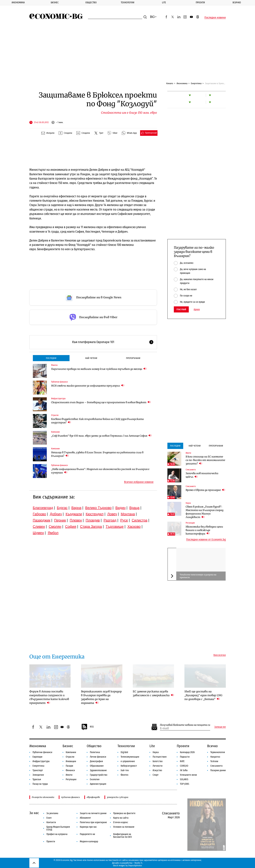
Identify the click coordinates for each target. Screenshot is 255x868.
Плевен (76, 520)
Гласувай (181, 309)
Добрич (56, 514)
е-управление (128, 761)
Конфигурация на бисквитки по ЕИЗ (122, 836)
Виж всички (220, 655)
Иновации (71, 761)
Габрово (39, 514)
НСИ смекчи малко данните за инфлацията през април (88, 386)
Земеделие (38, 775)
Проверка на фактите (124, 813)
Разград (110, 520)
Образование (97, 766)
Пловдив (93, 520)
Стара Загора (91, 527)
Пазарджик (42, 520)
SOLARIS (184, 779)
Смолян (55, 527)
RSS (87, 727)
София (71, 527)
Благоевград (43, 508)
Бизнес (55, 3)
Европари (37, 757)
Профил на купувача (57, 834)
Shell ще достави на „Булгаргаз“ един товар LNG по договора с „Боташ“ (203, 695)
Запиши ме (220, 727)
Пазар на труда (40, 784)
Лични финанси (98, 757)
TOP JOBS (185, 784)
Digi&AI (124, 752)
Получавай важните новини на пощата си (185, 725)
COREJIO (184, 766)
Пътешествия (160, 757)
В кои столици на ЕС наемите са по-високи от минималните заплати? (205, 460)
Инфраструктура (58, 399)
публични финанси (70, 797)
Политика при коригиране (93, 822)
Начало (170, 83)
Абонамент (85, 818)
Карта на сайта (121, 818)
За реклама (52, 813)
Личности (158, 766)
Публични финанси (59, 382)
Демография (96, 761)
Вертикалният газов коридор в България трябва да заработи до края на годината (101, 697)
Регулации (190, 523)
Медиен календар (89, 841)
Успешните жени (188, 775)
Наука (188, 503)
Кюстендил (95, 514)
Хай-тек (125, 770)
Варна (76, 508)
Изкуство (157, 770)
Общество (91, 3)
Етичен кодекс (121, 822)
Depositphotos (135, 865)
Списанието (191, 470)
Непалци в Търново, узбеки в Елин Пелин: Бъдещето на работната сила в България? (97, 454)
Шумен (38, 533)
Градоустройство (99, 775)
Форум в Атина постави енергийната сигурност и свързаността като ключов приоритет (49, 697)
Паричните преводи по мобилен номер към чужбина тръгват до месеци (99, 369)
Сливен (39, 527)
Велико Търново (98, 508)
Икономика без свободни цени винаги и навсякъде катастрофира (204, 530)
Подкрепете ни (87, 834)
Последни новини (215, 18)
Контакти (51, 822)
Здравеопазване (98, 770)
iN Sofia (184, 770)
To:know (214, 761)
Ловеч (112, 514)
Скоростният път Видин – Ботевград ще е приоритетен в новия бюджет (101, 402)
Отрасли (55, 415)
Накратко (215, 757)
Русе (124, 520)
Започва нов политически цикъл (202, 475)
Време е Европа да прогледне (205, 490)
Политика (95, 752)
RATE (182, 761)
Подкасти (185, 757)
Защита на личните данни (93, 813)
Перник (60, 520)
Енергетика (196, 83)
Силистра (140, 520)
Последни (51, 358)
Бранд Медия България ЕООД (58, 828)
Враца (134, 508)
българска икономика (43, 797)
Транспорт (38, 770)
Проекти (200, 3)
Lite (164, 3)
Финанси (70, 770)
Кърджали (74, 514)
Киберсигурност (129, 766)
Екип (49, 818)
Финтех (54, 365)
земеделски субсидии (118, 797)
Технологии (128, 3)
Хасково (134, 527)
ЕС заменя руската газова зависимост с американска (153, 693)
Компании (55, 432)
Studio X (138, 863)
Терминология (218, 752)
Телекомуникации (130, 757)
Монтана (128, 514)
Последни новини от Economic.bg (206, 540)
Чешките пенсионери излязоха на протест (198, 576)
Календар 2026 (187, 752)
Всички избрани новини (139, 482)
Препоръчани (133, 358)
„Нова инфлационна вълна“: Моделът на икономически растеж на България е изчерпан (100, 471)
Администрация (98, 784)
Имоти (188, 453)
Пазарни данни (218, 770)
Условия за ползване (124, 827)
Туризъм (37, 779)
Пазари (69, 766)
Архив (197, 310)
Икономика (18, 3)
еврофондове (93, 797)
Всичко (212, 746)
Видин (120, 508)
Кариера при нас (88, 827)
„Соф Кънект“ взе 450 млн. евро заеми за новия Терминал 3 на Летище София (101, 436)
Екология (95, 779)
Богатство (158, 761)
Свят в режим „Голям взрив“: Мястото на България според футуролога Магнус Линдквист (205, 512)
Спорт (156, 775)
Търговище (115, 527)
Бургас (62, 508)
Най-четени (91, 358)
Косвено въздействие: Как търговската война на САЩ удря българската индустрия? (97, 421)
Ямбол (53, 533)
